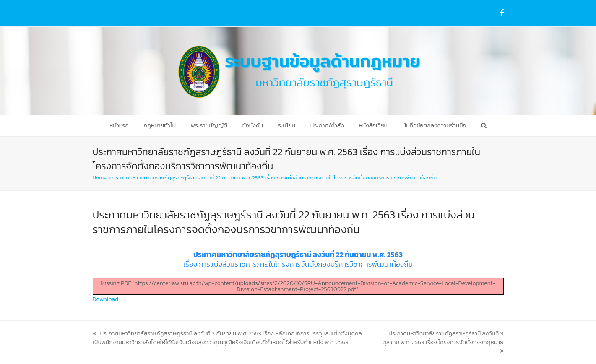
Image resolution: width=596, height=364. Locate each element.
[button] (484, 126)
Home (100, 178)
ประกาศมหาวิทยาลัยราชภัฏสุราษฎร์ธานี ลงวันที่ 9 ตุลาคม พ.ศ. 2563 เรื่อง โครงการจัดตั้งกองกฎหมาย (443, 342)
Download (106, 299)
